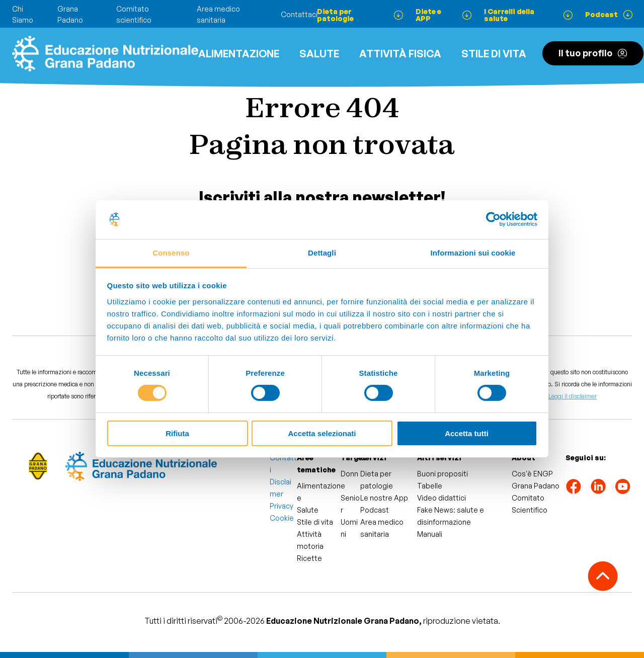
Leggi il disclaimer (573, 396)
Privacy (281, 506)
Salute (319, 54)
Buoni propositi (442, 474)
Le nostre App (384, 498)
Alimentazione (239, 54)
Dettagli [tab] (322, 253)
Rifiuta (177, 433)
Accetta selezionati (322, 433)
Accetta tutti (467, 433)
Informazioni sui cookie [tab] (473, 253)
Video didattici (441, 498)
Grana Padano (536, 486)
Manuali (430, 534)
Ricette (309, 558)
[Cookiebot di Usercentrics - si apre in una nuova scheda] (493, 219)
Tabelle (430, 486)
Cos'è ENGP (532, 474)
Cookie (282, 518)
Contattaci (299, 14)
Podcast (375, 510)
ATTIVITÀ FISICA (400, 54)
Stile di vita (494, 54)
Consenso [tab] (171, 253)
